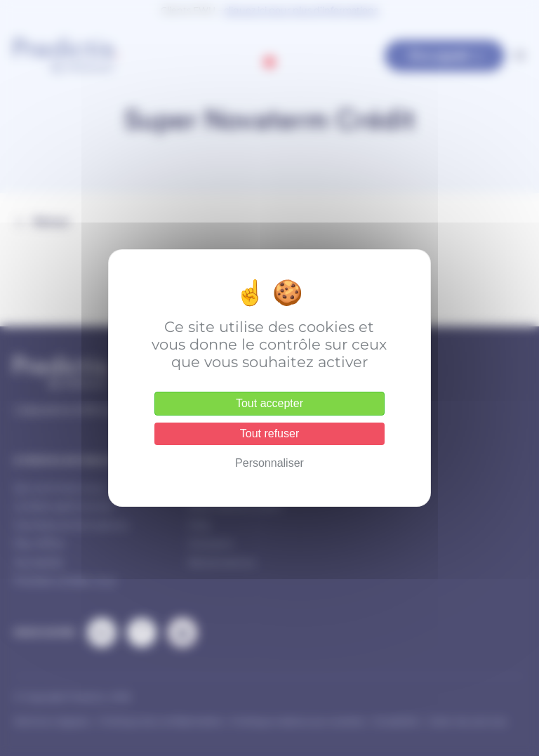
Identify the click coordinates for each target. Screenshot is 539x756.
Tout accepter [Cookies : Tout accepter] (269, 403)
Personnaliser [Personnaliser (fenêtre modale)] (269, 463)
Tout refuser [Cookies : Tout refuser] (269, 433)
